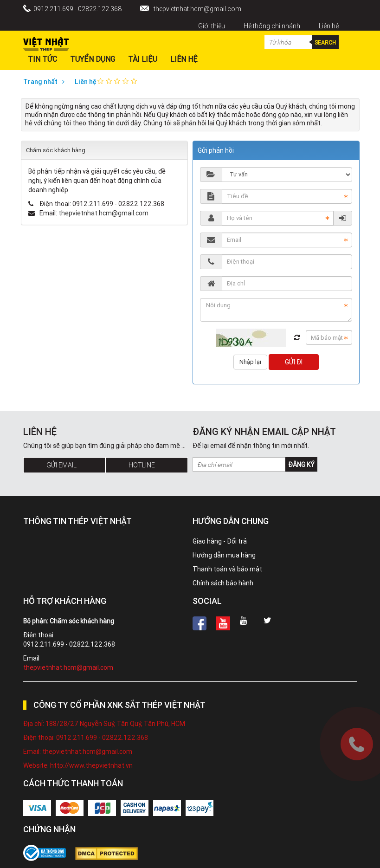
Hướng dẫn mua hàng (224, 555)
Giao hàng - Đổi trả (220, 541)
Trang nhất (46, 82)
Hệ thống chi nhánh (272, 26)
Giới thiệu (212, 26)
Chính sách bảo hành (223, 583)
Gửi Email (61, 465)
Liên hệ (329, 26)
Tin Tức (42, 59)
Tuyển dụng (93, 59)
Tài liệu (143, 59)
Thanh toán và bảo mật (227, 569)
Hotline (142, 465)
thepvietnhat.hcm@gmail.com (197, 9)
